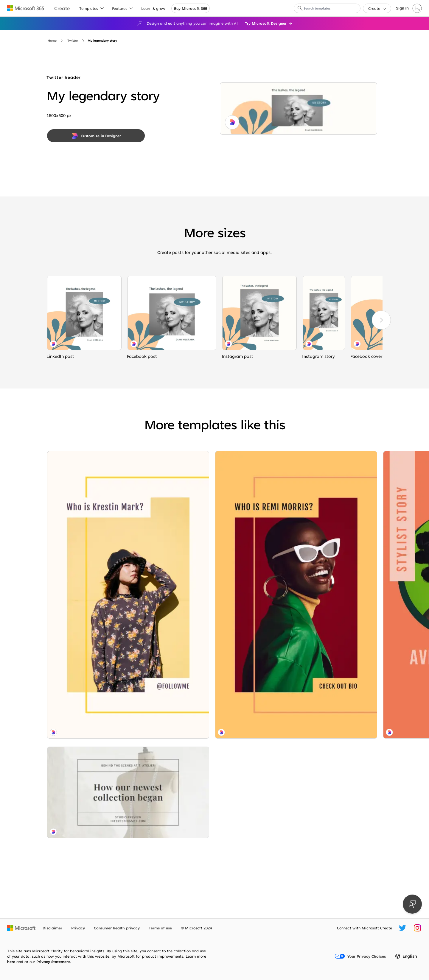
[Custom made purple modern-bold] (254, 680)
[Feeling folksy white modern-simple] (170, 802)
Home (52, 40)
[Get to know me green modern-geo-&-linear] (170, 666)
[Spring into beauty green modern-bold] (338, 813)
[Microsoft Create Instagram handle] (417, 928)
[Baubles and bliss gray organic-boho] (338, 520)
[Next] (381, 320)
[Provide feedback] (412, 904)
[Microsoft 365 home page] (26, 8)
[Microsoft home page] (21, 928)
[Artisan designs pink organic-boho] (254, 516)
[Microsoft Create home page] (62, 8)
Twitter (73, 40)
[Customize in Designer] (96, 136)
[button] (300, 8)
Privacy (78, 928)
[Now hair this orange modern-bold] (170, 520)
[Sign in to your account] (408, 8)
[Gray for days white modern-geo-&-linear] (338, 666)
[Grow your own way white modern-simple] (254, 570)
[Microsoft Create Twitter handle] (402, 928)
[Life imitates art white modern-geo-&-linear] (86, 520)
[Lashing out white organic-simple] (84, 313)
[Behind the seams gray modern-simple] (86, 619)
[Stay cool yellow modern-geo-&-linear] (86, 719)
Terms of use (160, 928)
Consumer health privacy (117, 928)
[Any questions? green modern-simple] (254, 473)
